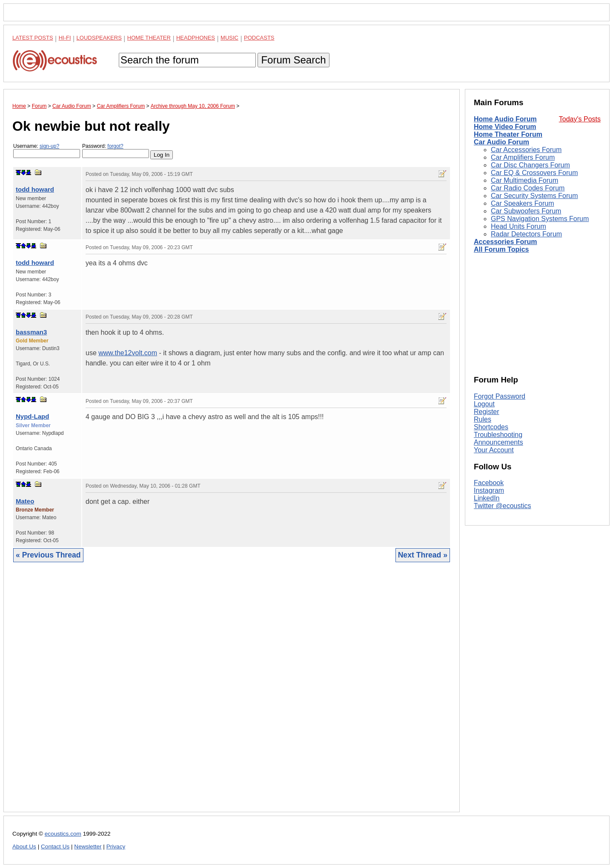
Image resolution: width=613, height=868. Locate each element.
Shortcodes (491, 427)
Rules (483, 419)
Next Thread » (423, 555)
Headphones (196, 38)
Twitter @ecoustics (503, 506)
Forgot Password (500, 396)
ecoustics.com (63, 834)
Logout (484, 404)
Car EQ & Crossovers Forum (534, 173)
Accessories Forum (506, 242)
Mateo (25, 501)
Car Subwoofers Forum (526, 211)
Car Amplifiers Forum (523, 157)
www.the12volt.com (128, 353)
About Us (24, 846)
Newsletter (88, 846)
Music (229, 38)
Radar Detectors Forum (526, 234)
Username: (47, 151)
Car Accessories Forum (526, 150)
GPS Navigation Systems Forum (540, 219)
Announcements (498, 442)
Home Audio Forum (505, 119)
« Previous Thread (48, 555)
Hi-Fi (65, 38)
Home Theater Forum (508, 134)
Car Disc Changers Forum (530, 165)
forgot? (115, 146)
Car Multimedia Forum (524, 180)
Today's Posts (580, 119)
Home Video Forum (505, 127)
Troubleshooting (498, 435)
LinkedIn (487, 498)
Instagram (489, 490)
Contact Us (55, 846)
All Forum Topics (501, 249)
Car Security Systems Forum (534, 196)
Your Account (494, 450)
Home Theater (149, 38)
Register (487, 412)
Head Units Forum (518, 226)
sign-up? (49, 146)
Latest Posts (33, 38)
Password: (116, 151)
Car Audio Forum (501, 142)
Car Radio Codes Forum (528, 188)
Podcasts (259, 38)
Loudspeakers (99, 38)
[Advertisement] (232, 694)
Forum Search (293, 60)
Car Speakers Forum (523, 203)
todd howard (35, 189)
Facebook (489, 483)
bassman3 (31, 332)
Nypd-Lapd (32, 416)
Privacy (116, 846)
